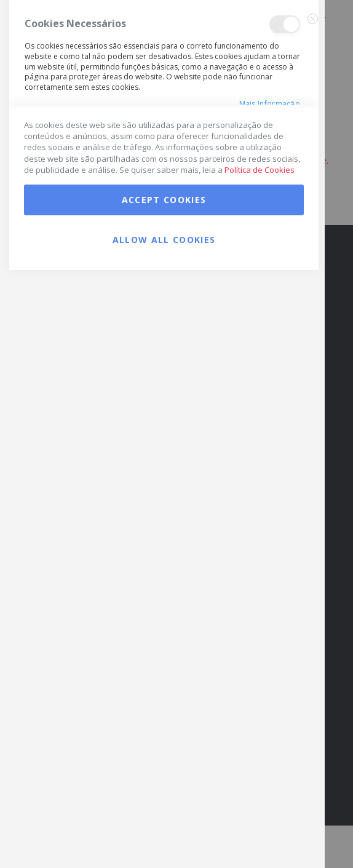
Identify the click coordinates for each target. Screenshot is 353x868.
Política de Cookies (260, 768)
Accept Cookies (164, 798)
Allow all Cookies (164, 838)
